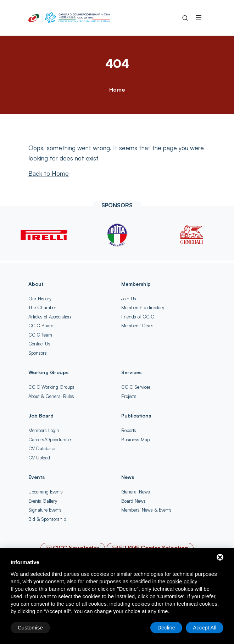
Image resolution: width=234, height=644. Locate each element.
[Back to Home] (49, 173)
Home (117, 89)
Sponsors (38, 353)
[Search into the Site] (185, 18)
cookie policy (182, 581)
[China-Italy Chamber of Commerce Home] (69, 18)
